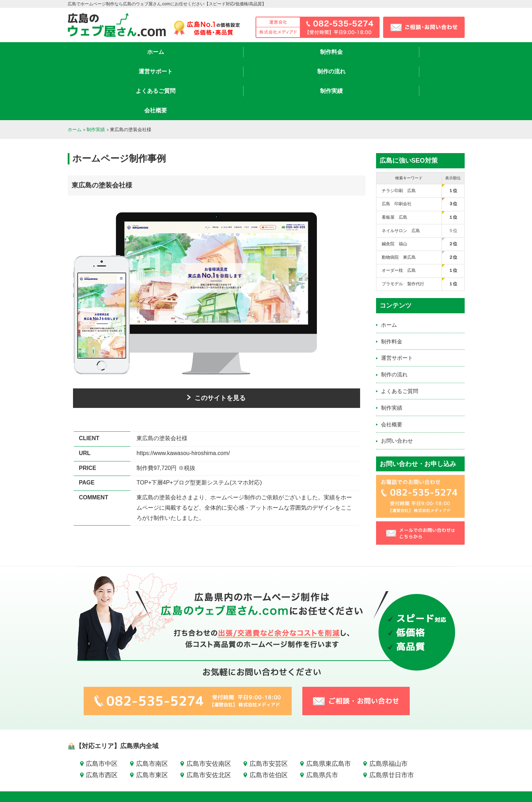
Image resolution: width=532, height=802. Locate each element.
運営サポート (209, 52)
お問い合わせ (397, 382)
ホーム (96, 52)
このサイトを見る (216, 340)
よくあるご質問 (323, 52)
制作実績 (380, 52)
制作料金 (153, 52)
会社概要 (436, 52)
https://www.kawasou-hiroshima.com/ (183, 395)
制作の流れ (266, 52)
